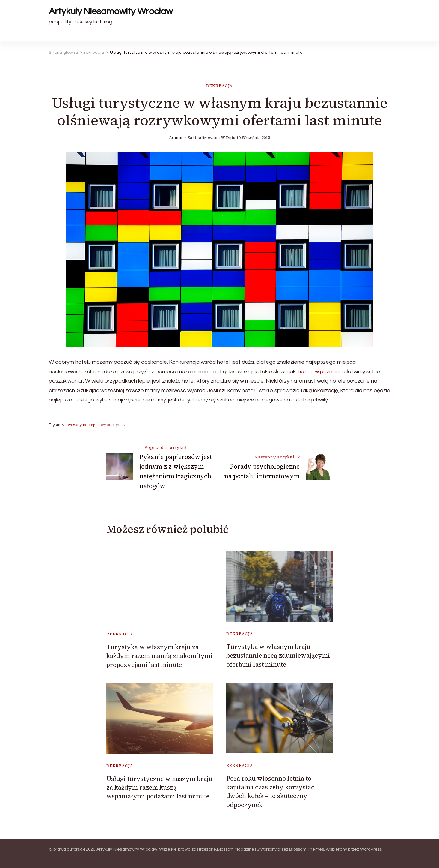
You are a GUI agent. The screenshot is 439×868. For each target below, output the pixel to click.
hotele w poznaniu (320, 372)
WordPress (371, 849)
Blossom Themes (307, 849)
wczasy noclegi (82, 425)
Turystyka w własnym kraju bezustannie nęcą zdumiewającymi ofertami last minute (278, 656)
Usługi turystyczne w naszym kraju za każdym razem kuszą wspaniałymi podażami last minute (159, 788)
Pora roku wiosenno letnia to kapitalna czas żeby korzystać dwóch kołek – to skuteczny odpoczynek (270, 792)
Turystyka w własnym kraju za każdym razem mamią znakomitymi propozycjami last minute (159, 656)
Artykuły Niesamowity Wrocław (111, 11)
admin (176, 138)
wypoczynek (113, 425)
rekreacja (219, 86)
